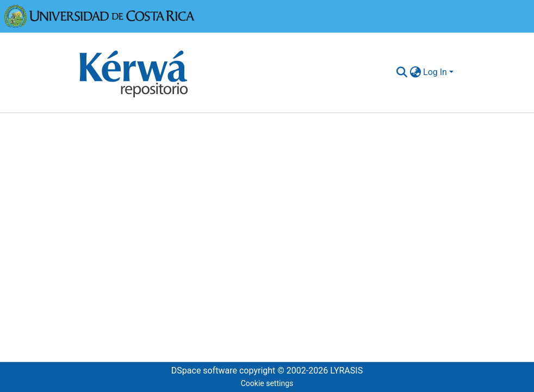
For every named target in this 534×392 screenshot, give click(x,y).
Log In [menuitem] (435, 72)
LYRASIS (346, 371)
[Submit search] (402, 72)
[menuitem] (415, 72)
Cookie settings (267, 383)
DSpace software (204, 371)
